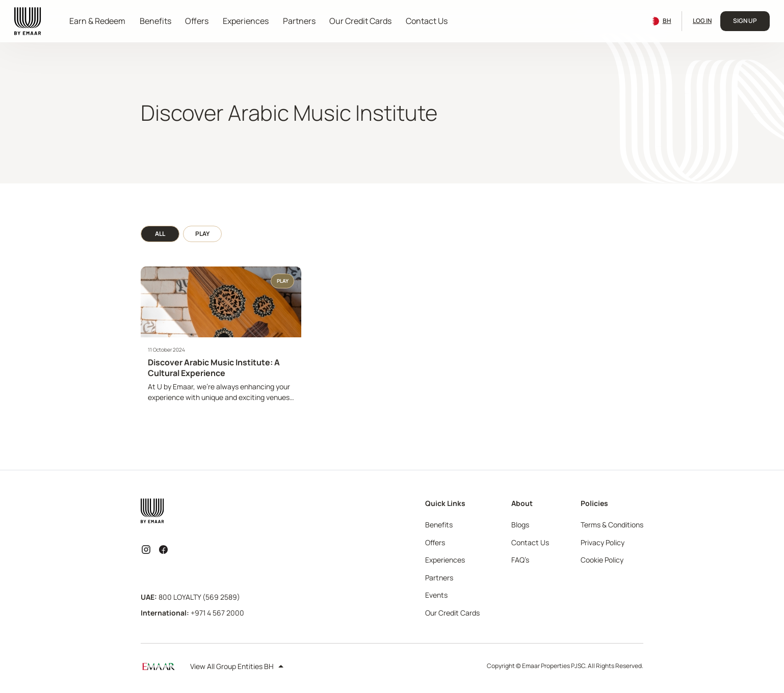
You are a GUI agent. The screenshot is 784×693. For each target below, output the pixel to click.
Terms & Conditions (612, 525)
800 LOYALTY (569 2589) (199, 597)
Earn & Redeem (97, 21)
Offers (197, 21)
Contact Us (427, 21)
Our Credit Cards (360, 21)
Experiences (246, 21)
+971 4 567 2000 (217, 613)
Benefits (155, 21)
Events (436, 595)
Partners (299, 21)
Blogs (520, 525)
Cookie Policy (602, 560)
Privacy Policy (603, 542)
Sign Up (745, 21)
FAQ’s (520, 560)
